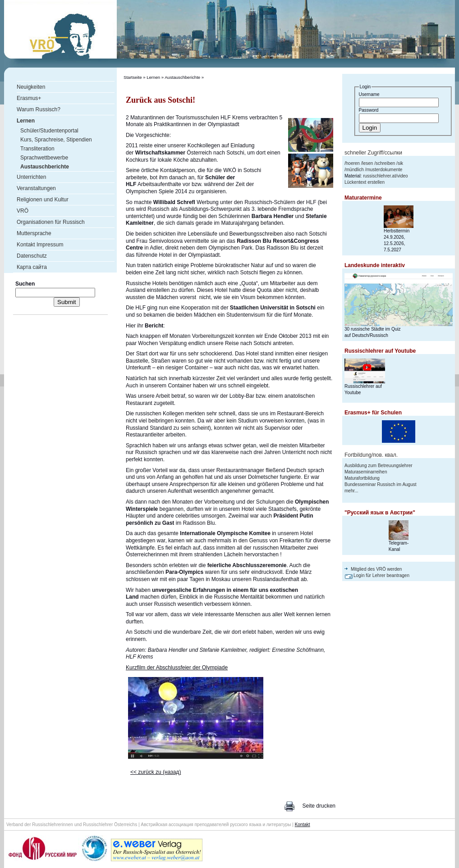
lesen (367, 163)
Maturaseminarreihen (366, 472)
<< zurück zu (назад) (156, 772)
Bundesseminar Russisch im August (381, 484)
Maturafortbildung (362, 478)
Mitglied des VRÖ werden (376, 569)
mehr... (351, 491)
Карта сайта (32, 267)
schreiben (385, 163)
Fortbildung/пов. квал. (371, 455)
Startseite (133, 77)
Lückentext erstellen (365, 182)
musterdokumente (384, 170)
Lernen (153, 77)
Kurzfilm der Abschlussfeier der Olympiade (177, 668)
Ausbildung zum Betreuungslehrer (379, 466)
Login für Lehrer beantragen (381, 575)
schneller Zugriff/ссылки (373, 153)
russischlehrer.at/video (386, 176)
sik (400, 163)
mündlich (355, 170)
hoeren (353, 163)
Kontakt (303, 825)
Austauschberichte (182, 77)
